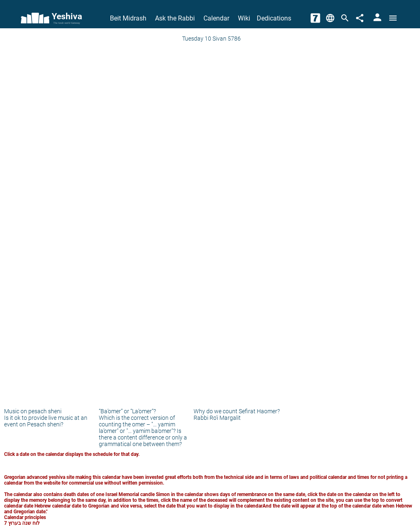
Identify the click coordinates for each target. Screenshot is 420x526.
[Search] (345, 18)
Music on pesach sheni (33, 411)
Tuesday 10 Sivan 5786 (211, 39)
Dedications (274, 18)
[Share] (360, 18)
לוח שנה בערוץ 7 (22, 523)
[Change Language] (330, 18)
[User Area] (377, 18)
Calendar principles (25, 517)
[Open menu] (393, 18)
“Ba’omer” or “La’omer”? (127, 411)
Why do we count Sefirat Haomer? (237, 411)
